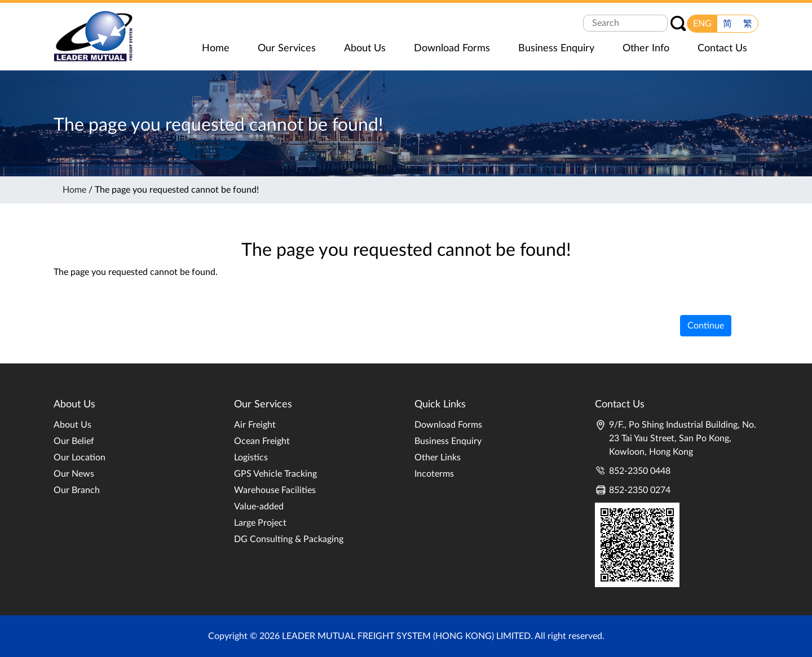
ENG (702, 24)
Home (74, 190)
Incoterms (434, 474)
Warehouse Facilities (275, 490)
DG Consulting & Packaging (289, 539)
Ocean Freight (262, 441)
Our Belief (74, 441)
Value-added (259, 507)
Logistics (251, 458)
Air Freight (255, 425)
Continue (706, 326)
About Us (72, 425)
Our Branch (77, 490)
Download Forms (448, 425)
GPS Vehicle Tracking (275, 474)
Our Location (80, 458)
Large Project (260, 523)
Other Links (438, 458)
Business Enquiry (448, 441)
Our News (74, 474)
